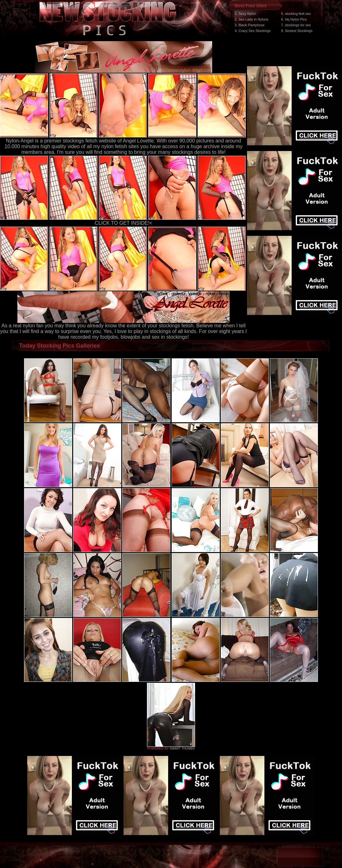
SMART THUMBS (182, 748)
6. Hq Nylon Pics (294, 19)
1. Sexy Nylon (245, 14)
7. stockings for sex (296, 25)
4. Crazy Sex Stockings (253, 31)
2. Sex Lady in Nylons (251, 19)
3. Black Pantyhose (250, 25)
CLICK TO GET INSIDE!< (123, 223)
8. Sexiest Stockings (297, 31)
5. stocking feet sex (296, 14)
